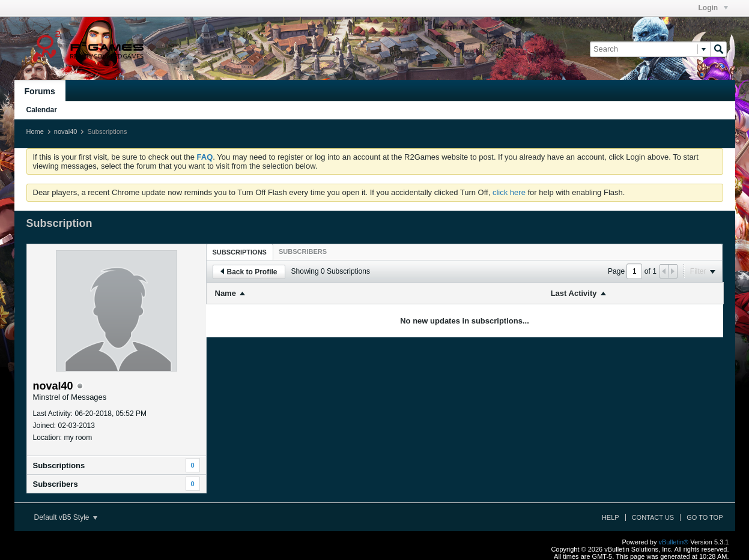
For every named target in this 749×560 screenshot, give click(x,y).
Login (713, 8)
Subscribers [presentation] (303, 251)
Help (611, 517)
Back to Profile (249, 272)
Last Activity (574, 293)
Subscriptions (59, 465)
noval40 (66, 131)
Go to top (705, 517)
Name (226, 293)
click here (509, 192)
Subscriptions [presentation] (240, 252)
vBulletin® (674, 542)
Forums (40, 91)
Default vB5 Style (66, 517)
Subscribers (56, 484)
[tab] (240, 252)
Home (35, 131)
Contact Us (653, 517)
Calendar (42, 110)
